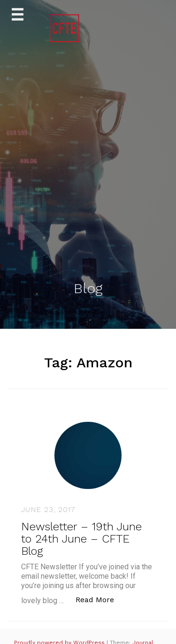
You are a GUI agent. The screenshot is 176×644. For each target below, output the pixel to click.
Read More (100, 599)
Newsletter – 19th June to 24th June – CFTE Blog (81, 539)
